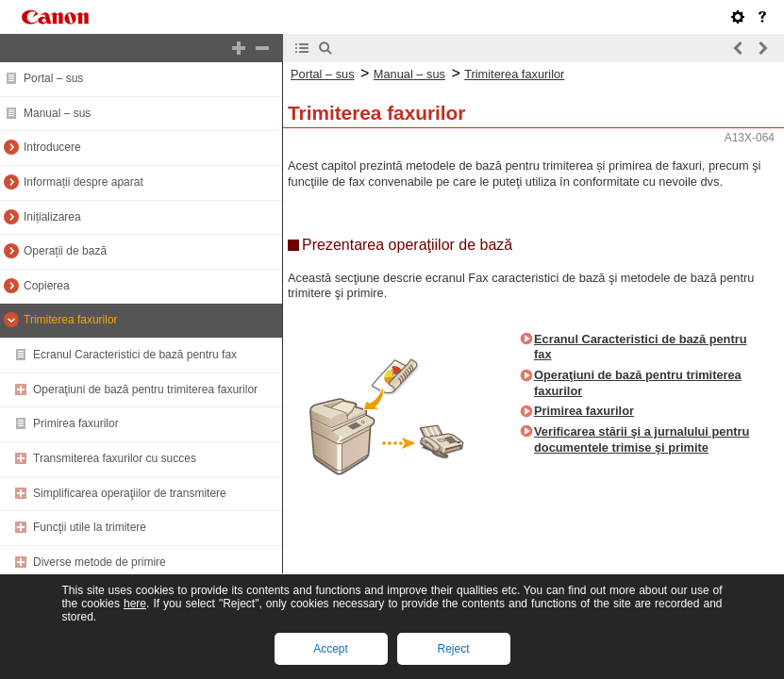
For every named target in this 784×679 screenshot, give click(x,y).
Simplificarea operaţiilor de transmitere (130, 493)
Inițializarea (52, 217)
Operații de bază (65, 251)
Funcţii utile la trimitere (90, 527)
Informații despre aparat (83, 182)
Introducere (52, 147)
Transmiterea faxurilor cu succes (115, 458)
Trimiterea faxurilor (71, 320)
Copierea (47, 286)
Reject (453, 649)
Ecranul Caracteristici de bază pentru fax (135, 355)
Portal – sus (53, 78)
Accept (331, 649)
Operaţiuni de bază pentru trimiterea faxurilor (145, 389)
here (135, 604)
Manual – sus (57, 113)
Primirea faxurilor (76, 423)
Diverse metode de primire (100, 562)
